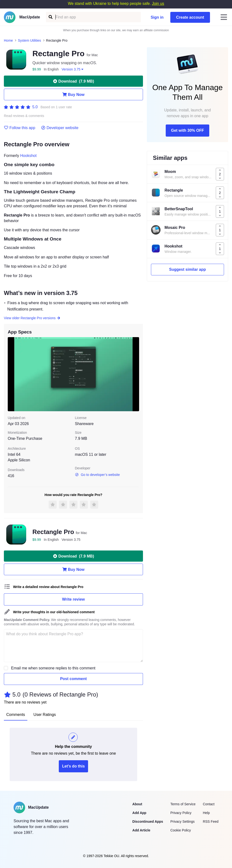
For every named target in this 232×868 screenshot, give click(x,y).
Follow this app (20, 128)
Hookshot (29, 156)
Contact (209, 804)
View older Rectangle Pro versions (32, 318)
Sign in (157, 17)
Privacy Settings (182, 821)
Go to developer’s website (97, 475)
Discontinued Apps (148, 821)
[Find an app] (50, 17)
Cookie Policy (181, 830)
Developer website (60, 128)
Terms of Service (183, 804)
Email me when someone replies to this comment (53, 668)
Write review (74, 599)
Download (73, 81)
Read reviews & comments (24, 116)
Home (8, 40)
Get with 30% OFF (187, 130)
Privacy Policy (181, 813)
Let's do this (74, 766)
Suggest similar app (187, 269)
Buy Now (73, 94)
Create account (190, 17)
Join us (158, 4)
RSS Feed (211, 821)
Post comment (73, 679)
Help (206, 813)
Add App (139, 813)
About (137, 804)
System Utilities (30, 40)
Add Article (141, 830)
